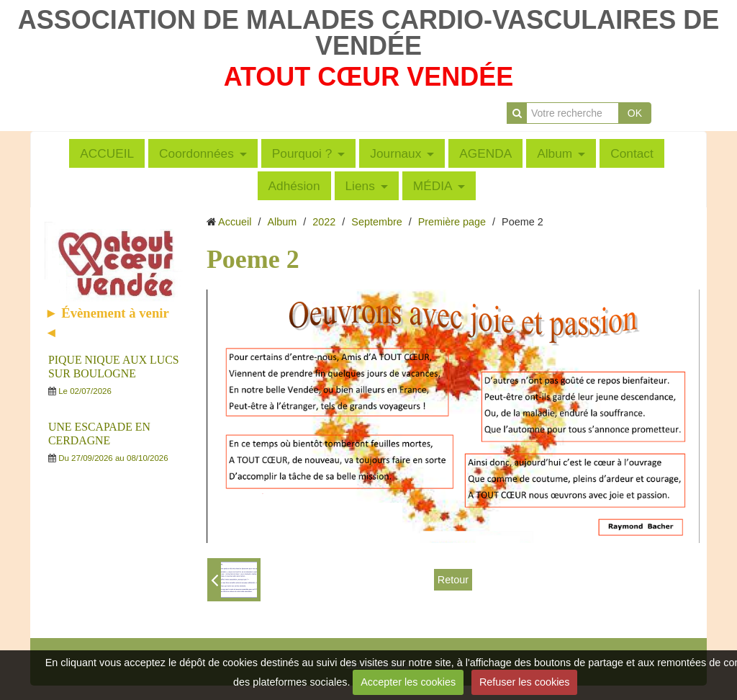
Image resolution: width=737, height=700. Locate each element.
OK (635, 113)
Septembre (376, 222)
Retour (453, 580)
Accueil (235, 222)
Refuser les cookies (525, 682)
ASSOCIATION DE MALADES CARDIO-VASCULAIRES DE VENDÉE (369, 33)
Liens (360, 186)
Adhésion (294, 186)
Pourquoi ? (302, 153)
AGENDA (485, 153)
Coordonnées (196, 153)
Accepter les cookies (408, 682)
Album (555, 153)
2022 (324, 222)
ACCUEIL (107, 153)
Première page (452, 222)
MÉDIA (433, 186)
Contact (632, 153)
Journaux (395, 153)
